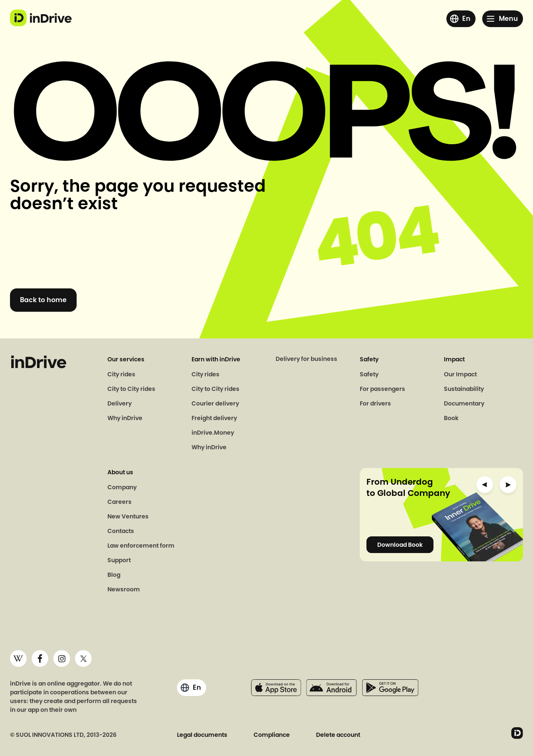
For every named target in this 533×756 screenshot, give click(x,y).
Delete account (338, 735)
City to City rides (131, 389)
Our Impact (460, 374)
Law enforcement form (141, 546)
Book (451, 418)
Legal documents (202, 735)
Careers (120, 502)
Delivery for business (306, 359)
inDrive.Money (213, 433)
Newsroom (124, 589)
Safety (369, 374)
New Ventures (128, 516)
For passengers (382, 389)
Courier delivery (215, 403)
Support (119, 560)
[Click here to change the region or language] (461, 19)
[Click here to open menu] (503, 19)
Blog (114, 575)
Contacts (121, 531)
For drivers (375, 403)
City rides (121, 374)
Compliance (272, 735)
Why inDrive (125, 418)
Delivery (120, 403)
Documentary (464, 403)
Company (122, 487)
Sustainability (464, 389)
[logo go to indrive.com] (41, 18)
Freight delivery (214, 418)
